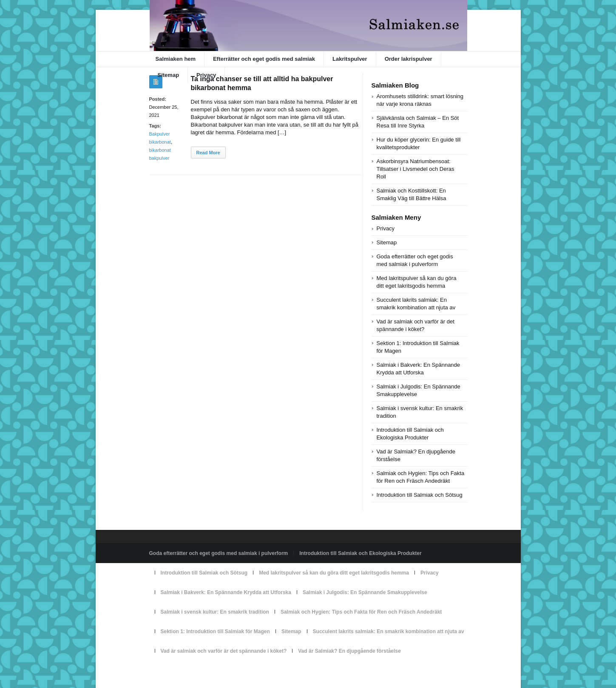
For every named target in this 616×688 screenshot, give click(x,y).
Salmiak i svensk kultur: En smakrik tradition (215, 612)
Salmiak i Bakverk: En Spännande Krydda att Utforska (226, 592)
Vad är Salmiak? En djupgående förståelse (349, 651)
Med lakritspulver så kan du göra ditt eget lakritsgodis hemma (334, 573)
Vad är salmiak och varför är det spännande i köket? (224, 651)
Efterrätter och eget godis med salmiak (264, 59)
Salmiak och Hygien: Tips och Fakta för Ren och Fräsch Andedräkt (361, 612)
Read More (208, 153)
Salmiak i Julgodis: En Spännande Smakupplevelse (365, 592)
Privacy (206, 75)
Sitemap (169, 75)
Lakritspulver (350, 59)
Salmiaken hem (176, 59)
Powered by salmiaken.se (178, 671)
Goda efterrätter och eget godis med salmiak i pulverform (219, 553)
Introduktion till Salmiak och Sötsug (420, 495)
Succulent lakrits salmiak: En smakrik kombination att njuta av (389, 631)
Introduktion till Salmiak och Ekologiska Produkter (360, 553)
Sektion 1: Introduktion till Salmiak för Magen (215, 631)
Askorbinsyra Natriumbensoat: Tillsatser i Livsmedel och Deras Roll (416, 169)
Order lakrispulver (409, 59)
